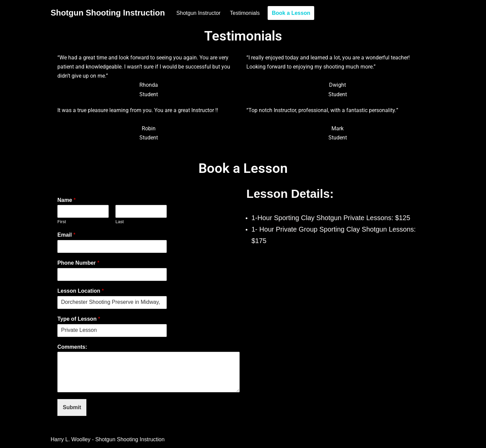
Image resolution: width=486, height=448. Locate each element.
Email (66, 235)
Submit (72, 407)
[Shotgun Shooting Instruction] (108, 13)
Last (120, 222)
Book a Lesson (291, 13)
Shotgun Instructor (199, 13)
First (62, 222)
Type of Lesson (79, 319)
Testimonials (245, 13)
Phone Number (78, 263)
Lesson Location (81, 291)
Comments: (72, 347)
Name (66, 200)
